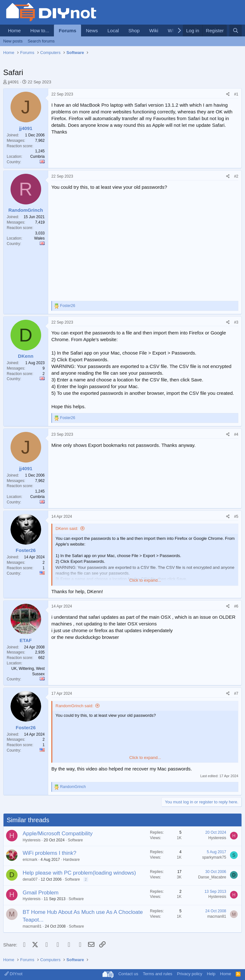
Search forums (41, 41)
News (92, 31)
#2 (236, 176)
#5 (236, 517)
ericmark (30, 860)
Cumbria (37, 157)
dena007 (30, 879)
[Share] (228, 94)
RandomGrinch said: (74, 706)
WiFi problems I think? (49, 853)
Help (211, 974)
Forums (67, 31)
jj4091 (14, 82)
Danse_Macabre (212, 877)
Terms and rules (158, 974)
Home (14, 31)
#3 (236, 322)
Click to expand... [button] (145, 580)
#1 (236, 94)
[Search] (236, 31)
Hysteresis (32, 840)
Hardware (71, 860)
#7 (236, 693)
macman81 (32, 926)
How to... (40, 31)
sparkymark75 (214, 857)
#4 (236, 434)
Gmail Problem (41, 893)
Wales (39, 238)
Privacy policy (190, 974)
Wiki (154, 31)
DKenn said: (67, 528)
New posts (13, 41)
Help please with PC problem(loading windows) (79, 873)
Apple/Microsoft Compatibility (58, 834)
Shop (134, 31)
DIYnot (13, 974)
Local (113, 31)
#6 (236, 606)
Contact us (128, 974)
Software (75, 840)
